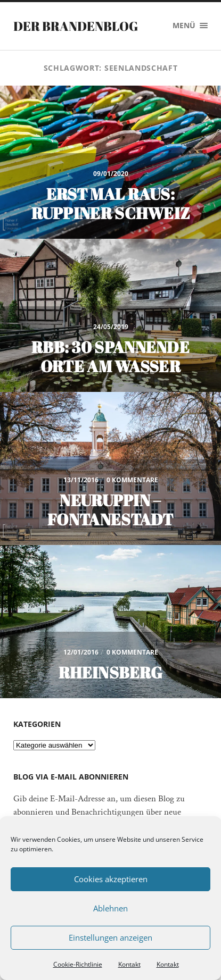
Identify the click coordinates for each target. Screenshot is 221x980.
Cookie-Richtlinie (78, 964)
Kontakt (129, 964)
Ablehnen (110, 908)
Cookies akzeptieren (111, 879)
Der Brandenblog (76, 26)
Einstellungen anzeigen (110, 937)
